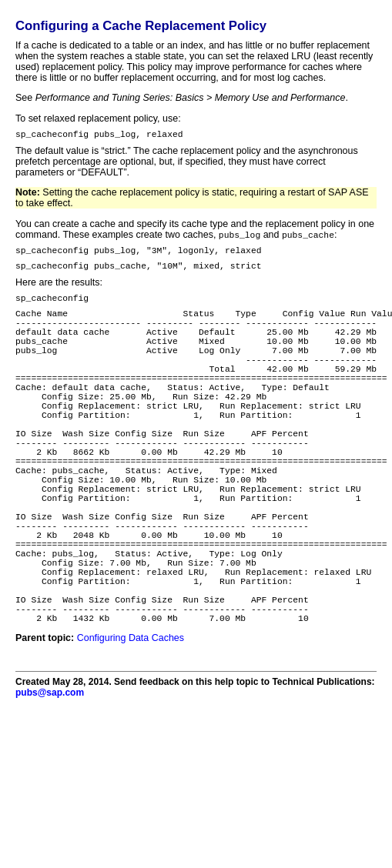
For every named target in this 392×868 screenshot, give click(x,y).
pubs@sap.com (50, 781)
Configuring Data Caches (131, 726)
